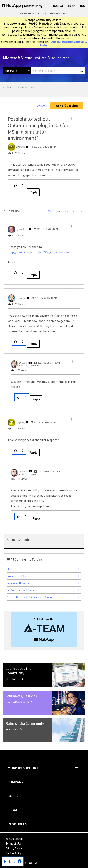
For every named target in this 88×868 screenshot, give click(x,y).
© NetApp (15, 839)
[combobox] (58, 71)
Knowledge (27, 13)
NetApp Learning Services (21, 590)
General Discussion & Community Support (30, 597)
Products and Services (20, 576)
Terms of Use (14, 843)
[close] (87, 19)
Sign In (72, 6)
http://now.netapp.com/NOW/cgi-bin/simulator (39, 252)
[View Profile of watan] (23, 298)
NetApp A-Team (59, 13)
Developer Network (18, 583)
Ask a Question (67, 106)
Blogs (42, 13)
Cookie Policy (14, 853)
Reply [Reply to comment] (33, 275)
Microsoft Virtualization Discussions (24, 87)
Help (83, 6)
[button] (72, 119)
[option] (44, 629)
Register (58, 6)
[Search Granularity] (17, 71)
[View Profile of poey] (22, 147)
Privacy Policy (14, 848)
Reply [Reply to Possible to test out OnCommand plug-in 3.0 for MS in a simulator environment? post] (33, 192)
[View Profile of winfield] (24, 229)
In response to (29, 366)
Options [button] (42, 106)
